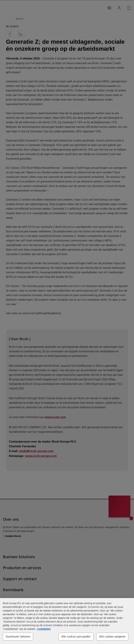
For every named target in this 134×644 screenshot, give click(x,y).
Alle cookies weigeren (112, 636)
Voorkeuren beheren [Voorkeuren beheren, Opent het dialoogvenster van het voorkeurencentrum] (18, 636)
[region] (67, 621)
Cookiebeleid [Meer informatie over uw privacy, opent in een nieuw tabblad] (44, 629)
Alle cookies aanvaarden (76, 636)
